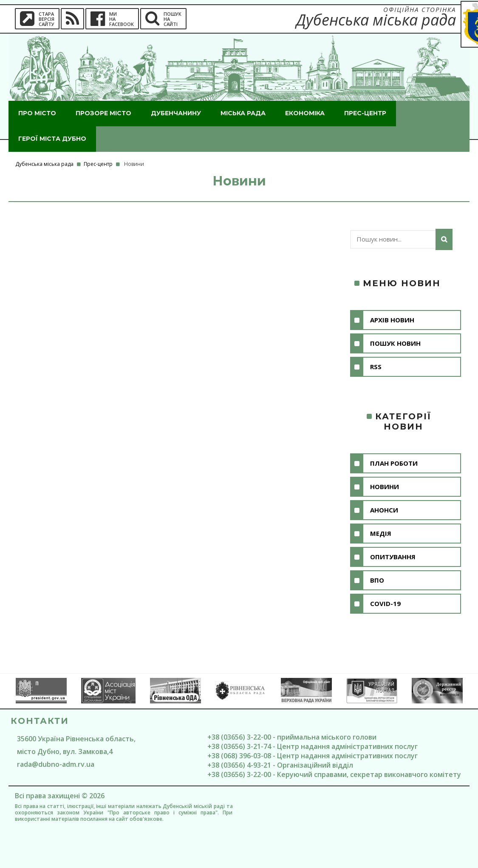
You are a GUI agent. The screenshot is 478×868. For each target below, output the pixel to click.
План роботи (394, 463)
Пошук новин (395, 343)
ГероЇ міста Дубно (52, 139)
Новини (385, 487)
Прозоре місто (103, 113)
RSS (376, 367)
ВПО (377, 580)
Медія (381, 533)
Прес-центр (365, 113)
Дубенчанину (176, 113)
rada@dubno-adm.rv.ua (56, 764)
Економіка (305, 113)
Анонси (384, 510)
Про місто (37, 113)
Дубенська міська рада (44, 164)
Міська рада (243, 113)
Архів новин (392, 320)
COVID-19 (385, 603)
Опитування (393, 557)
